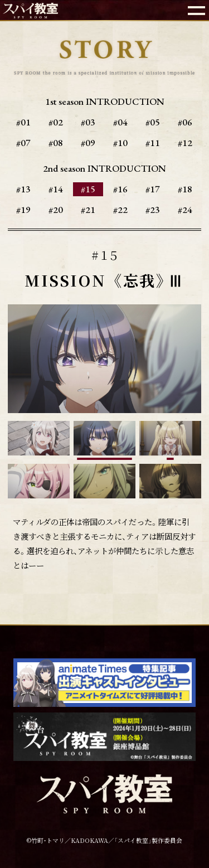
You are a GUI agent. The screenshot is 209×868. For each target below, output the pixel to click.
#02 (56, 122)
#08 (56, 143)
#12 (185, 143)
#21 (88, 210)
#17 (153, 189)
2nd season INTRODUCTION (104, 168)
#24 (185, 210)
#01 (23, 122)
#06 (185, 122)
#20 (56, 210)
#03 (88, 122)
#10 (120, 143)
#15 (88, 189)
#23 (153, 210)
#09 (88, 143)
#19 (23, 210)
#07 (23, 143)
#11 (153, 143)
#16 (120, 189)
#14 (56, 189)
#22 (120, 210)
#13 (23, 189)
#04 (120, 122)
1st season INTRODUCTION (105, 101)
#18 (185, 189)
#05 (153, 122)
